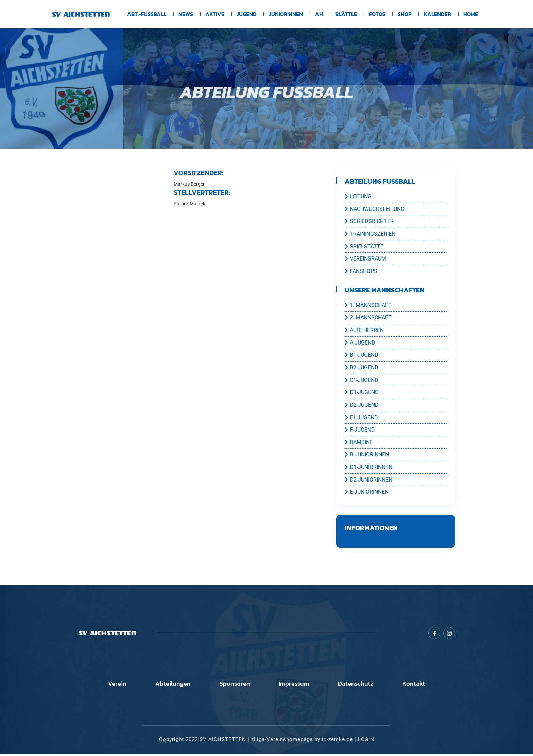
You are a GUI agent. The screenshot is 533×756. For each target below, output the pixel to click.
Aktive (215, 14)
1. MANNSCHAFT (368, 306)
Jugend (247, 14)
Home (471, 14)
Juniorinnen (286, 14)
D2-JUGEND (362, 406)
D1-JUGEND (362, 394)
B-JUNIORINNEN (367, 457)
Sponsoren (233, 686)
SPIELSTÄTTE (364, 247)
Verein (109, 686)
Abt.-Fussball (147, 14)
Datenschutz (360, 686)
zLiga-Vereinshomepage (282, 742)
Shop (405, 14)
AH (319, 14)
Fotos (377, 14)
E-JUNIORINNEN (367, 494)
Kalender (437, 14)
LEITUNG (358, 196)
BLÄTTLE (346, 14)
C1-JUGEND (362, 381)
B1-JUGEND (362, 356)
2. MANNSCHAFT (368, 318)
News (186, 14)
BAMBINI (358, 444)
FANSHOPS (361, 272)
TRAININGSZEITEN (370, 234)
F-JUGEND (360, 432)
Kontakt (422, 686)
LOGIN (366, 742)
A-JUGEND (360, 343)
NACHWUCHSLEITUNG (375, 209)
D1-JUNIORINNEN (368, 469)
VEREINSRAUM (365, 259)
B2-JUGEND (362, 369)
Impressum (296, 686)
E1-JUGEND (361, 419)
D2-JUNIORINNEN (368, 482)
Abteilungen (168, 686)
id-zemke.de (337, 742)
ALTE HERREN (364, 331)
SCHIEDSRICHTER (369, 221)
